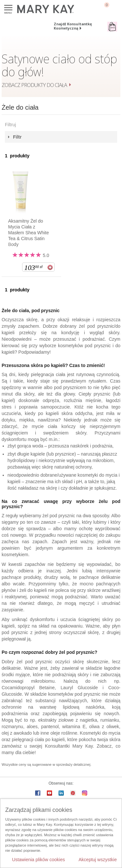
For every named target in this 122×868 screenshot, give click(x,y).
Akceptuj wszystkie (98, 860)
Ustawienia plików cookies (39, 860)
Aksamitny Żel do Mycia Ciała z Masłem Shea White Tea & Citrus (28, 233)
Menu (8, 8)
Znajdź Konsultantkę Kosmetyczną (73, 26)
